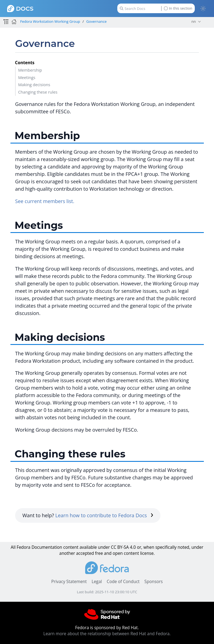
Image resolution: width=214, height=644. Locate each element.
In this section (178, 8)
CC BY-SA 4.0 (123, 547)
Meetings (27, 77)
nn (194, 21)
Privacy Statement (69, 582)
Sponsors (154, 582)
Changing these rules (38, 92)
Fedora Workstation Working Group (50, 21)
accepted (85, 553)
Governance (96, 21)
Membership (30, 70)
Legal (97, 582)
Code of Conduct (123, 582)
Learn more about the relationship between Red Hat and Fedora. (107, 634)
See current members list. (45, 201)
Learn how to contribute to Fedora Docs (104, 515)
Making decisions (34, 85)
